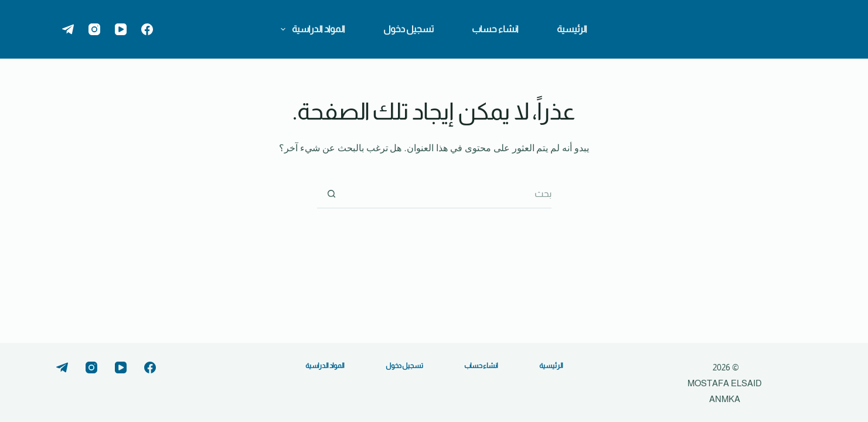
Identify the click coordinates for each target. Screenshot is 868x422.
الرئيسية (572, 29)
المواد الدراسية (311, 29)
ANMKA (725, 399)
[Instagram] (94, 29)
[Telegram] (68, 29)
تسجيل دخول (409, 29)
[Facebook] (147, 29)
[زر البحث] (332, 194)
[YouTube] (121, 29)
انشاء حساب (495, 29)
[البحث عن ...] (449, 194)
